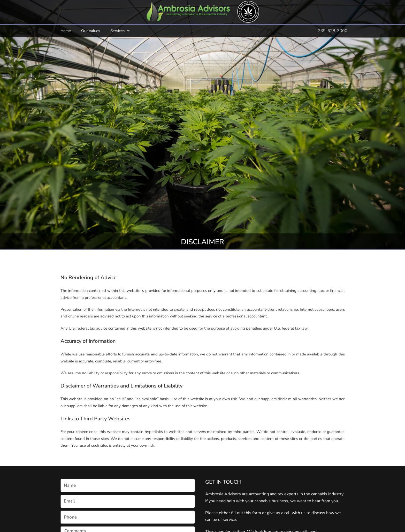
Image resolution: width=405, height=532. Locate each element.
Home (66, 31)
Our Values (91, 31)
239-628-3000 (333, 31)
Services (120, 31)
